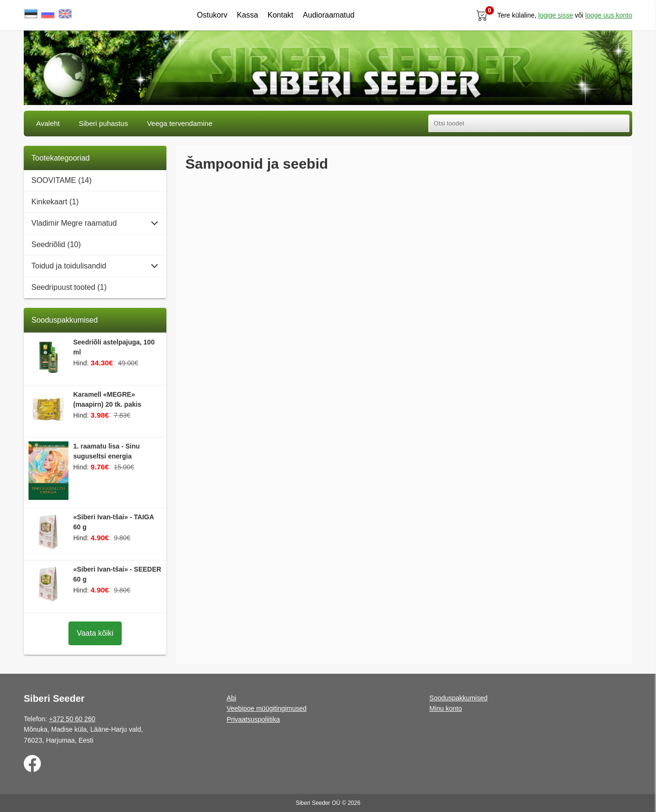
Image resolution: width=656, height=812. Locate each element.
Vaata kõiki (95, 633)
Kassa (247, 15)
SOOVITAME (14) (62, 180)
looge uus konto (609, 15)
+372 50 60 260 (72, 719)
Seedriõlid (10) (56, 244)
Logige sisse (555, 15)
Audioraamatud (329, 15)
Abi (232, 698)
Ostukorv (212, 15)
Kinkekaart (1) (55, 202)
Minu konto (445, 708)
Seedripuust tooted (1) (69, 287)
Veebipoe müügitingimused (267, 708)
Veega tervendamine (180, 123)
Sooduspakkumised (458, 698)
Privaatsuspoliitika (253, 719)
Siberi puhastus (103, 123)
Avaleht (48, 123)
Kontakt (280, 15)
